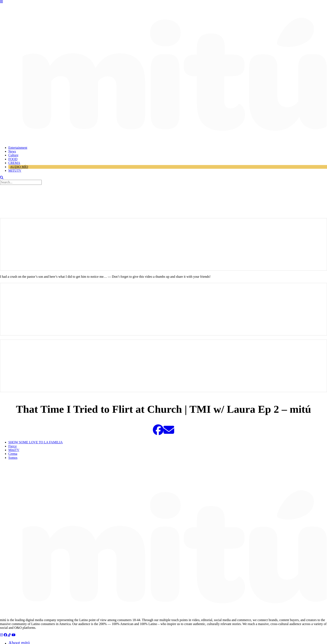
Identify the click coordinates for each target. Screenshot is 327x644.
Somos (13, 458)
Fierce (13, 446)
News (12, 151)
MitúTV (14, 450)
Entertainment (18, 148)
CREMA (14, 163)
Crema (13, 454)
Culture (13, 155)
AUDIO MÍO (19, 167)
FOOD (13, 159)
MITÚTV (15, 171)
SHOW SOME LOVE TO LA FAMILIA (36, 442)
